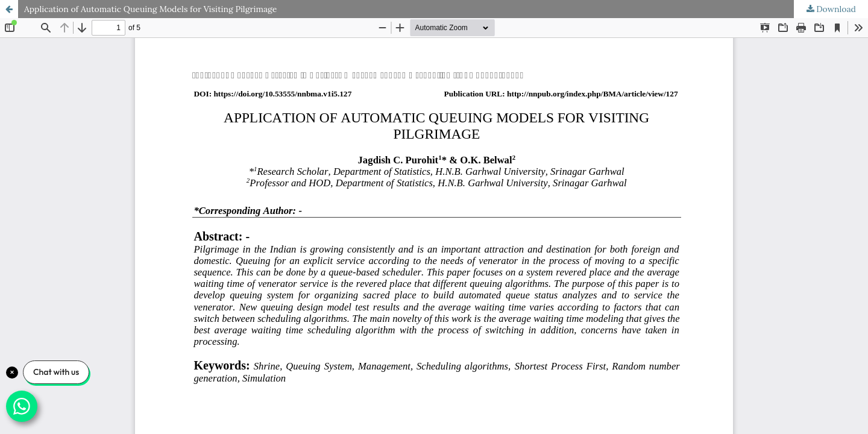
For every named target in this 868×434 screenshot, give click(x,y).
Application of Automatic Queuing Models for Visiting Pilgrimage (150, 9)
